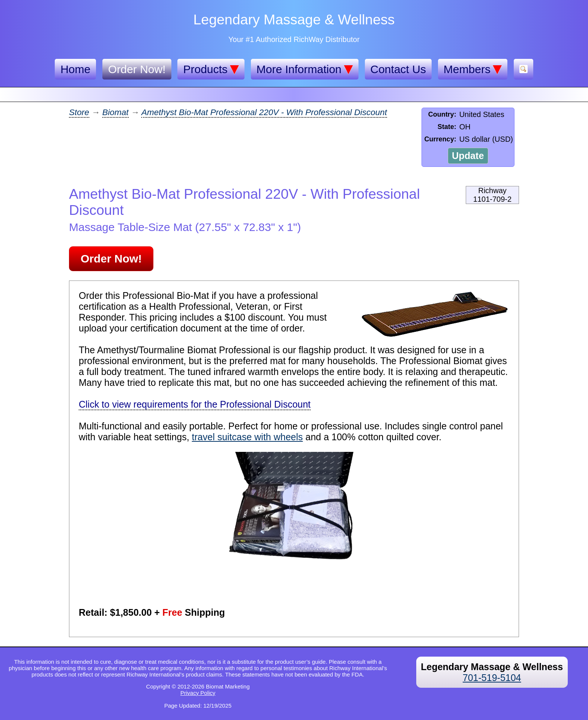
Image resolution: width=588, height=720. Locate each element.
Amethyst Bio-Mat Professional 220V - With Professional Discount (264, 112)
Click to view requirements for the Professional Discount (195, 404)
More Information (305, 69)
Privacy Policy (198, 693)
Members (473, 69)
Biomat (115, 112)
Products (211, 69)
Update (468, 156)
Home (75, 69)
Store (79, 112)
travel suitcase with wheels (247, 437)
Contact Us (398, 69)
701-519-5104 (492, 678)
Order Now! (137, 69)
